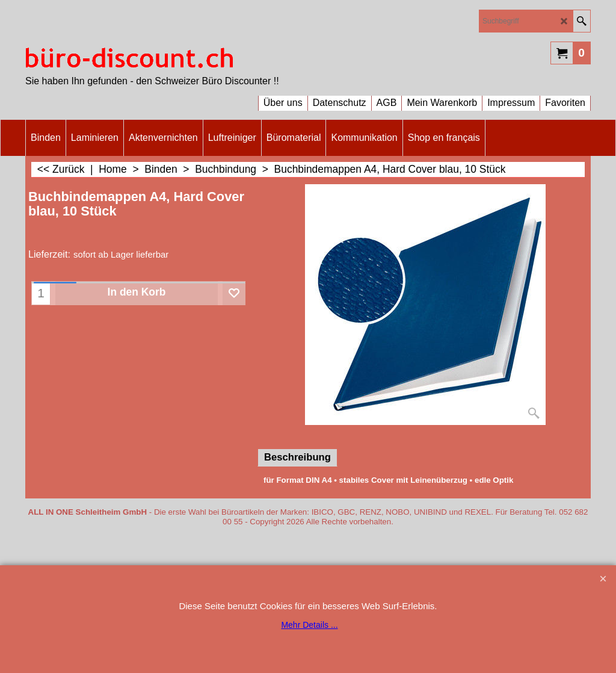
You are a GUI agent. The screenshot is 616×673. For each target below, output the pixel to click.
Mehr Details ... (309, 625)
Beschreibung (297, 457)
